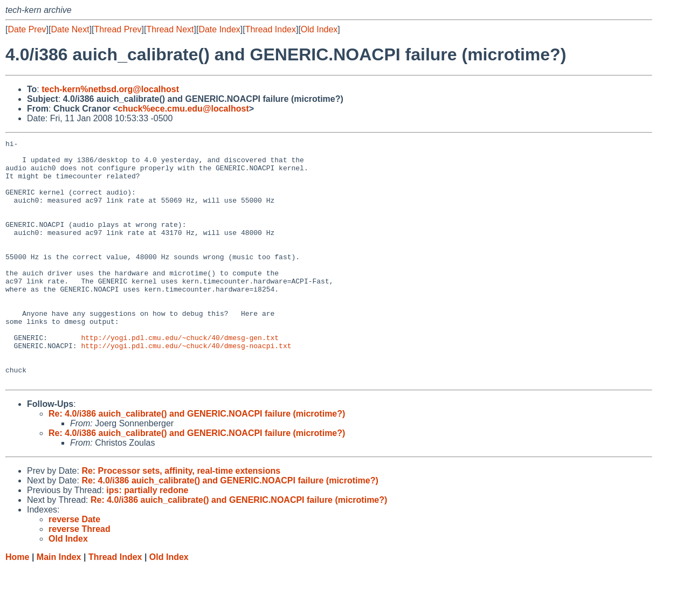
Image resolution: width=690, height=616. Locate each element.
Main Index (59, 605)
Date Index (219, 29)
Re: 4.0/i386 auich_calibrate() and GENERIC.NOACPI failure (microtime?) (197, 462)
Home (17, 605)
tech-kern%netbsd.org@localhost (110, 89)
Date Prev (27, 29)
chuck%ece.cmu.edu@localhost (183, 109)
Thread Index (271, 29)
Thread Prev (118, 29)
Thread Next (170, 29)
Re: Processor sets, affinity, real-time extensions (181, 519)
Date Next (70, 29)
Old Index (319, 29)
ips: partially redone (147, 539)
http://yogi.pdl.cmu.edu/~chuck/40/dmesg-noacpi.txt (186, 387)
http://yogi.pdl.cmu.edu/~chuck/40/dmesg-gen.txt (180, 378)
